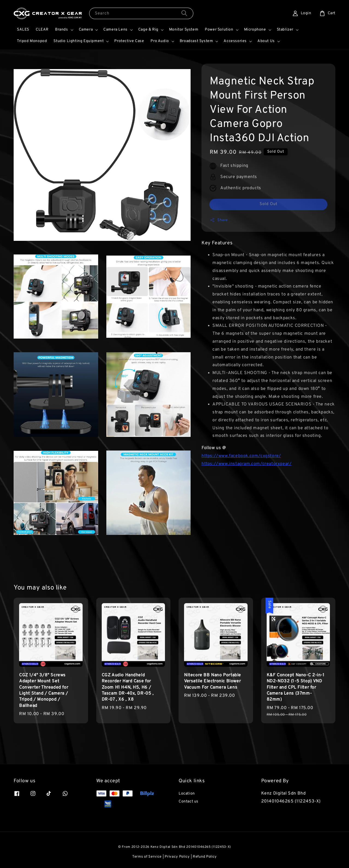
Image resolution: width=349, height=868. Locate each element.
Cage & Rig (148, 30)
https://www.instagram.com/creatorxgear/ (246, 464)
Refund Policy (205, 857)
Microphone (255, 30)
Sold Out (269, 204)
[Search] (184, 13)
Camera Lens (115, 30)
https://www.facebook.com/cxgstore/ (241, 456)
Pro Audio (160, 41)
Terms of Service (147, 857)
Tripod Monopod (32, 41)
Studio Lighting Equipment (79, 41)
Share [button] (219, 220)
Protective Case (129, 41)
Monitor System (184, 30)
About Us (266, 41)
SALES (23, 30)
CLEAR (42, 30)
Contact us (189, 802)
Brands (62, 30)
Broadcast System (196, 41)
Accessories (235, 41)
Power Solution (219, 30)
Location (187, 794)
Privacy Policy (177, 857)
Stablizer (285, 30)
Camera (86, 30)
